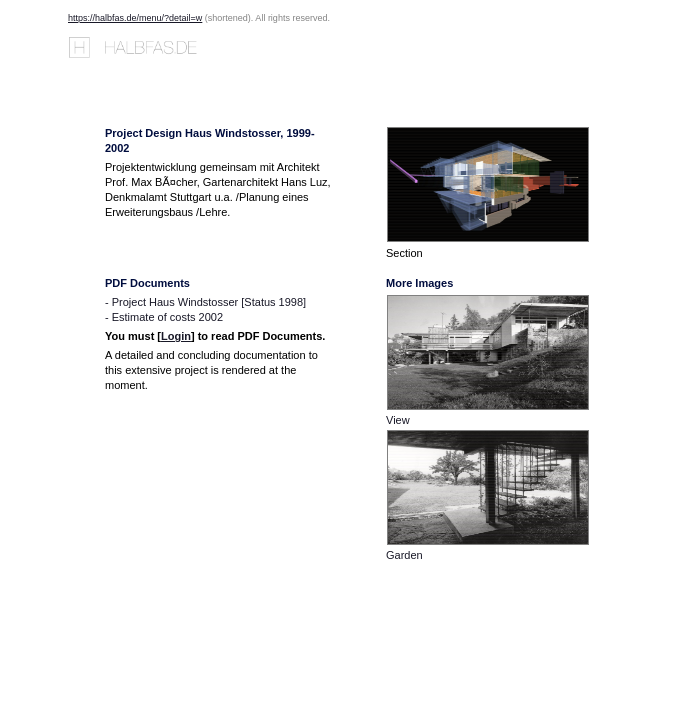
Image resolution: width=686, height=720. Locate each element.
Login (176, 336)
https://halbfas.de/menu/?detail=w (135, 18)
